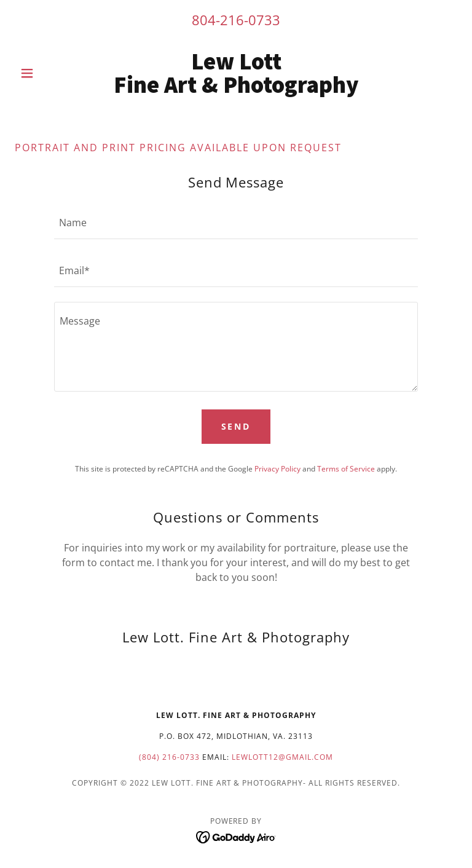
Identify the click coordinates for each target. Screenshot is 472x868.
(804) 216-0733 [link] (169, 757)
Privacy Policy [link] (277, 469)
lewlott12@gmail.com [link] (282, 757)
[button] (48, 73)
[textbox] (236, 223)
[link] (236, 89)
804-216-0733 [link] (236, 20)
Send (236, 426)
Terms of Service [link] (346, 469)
